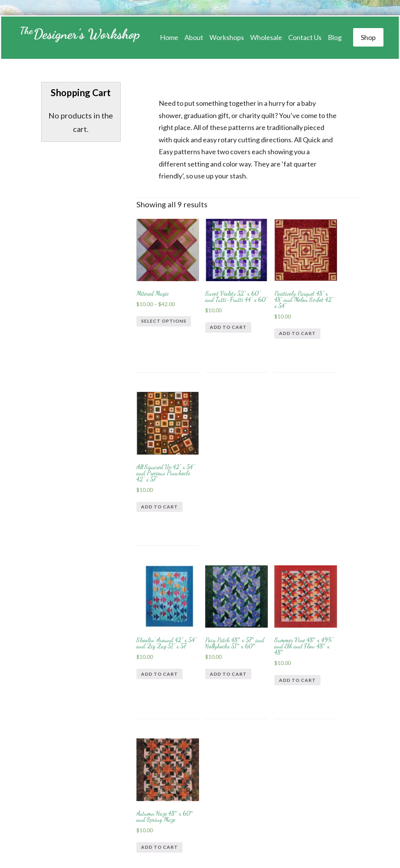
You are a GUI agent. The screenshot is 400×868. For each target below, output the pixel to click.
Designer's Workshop (79, 38)
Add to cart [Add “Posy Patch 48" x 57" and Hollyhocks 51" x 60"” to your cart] (217, 492)
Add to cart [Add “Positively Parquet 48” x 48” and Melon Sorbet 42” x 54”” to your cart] (275, 321)
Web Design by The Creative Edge (264, 833)
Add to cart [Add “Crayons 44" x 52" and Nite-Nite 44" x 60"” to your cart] (159, 664)
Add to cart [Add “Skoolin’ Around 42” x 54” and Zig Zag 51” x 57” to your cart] (159, 492)
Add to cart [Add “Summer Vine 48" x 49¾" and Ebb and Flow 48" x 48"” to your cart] (275, 492)
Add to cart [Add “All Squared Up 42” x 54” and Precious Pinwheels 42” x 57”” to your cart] (332, 320)
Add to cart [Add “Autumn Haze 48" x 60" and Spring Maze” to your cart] (332, 492)
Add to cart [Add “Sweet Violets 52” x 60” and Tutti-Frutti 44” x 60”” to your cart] (217, 320)
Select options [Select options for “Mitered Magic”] (153, 310)
